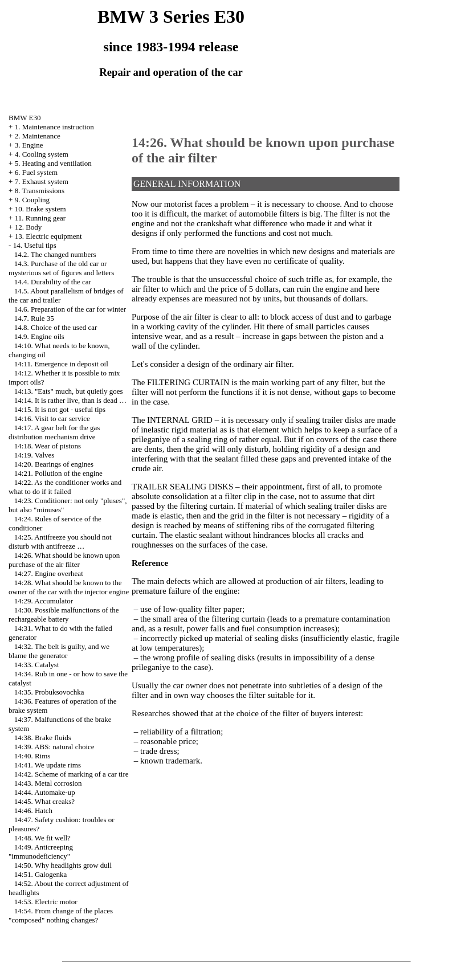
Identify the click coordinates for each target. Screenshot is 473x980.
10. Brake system (40, 209)
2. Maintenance (38, 136)
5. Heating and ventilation (53, 163)
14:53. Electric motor (46, 902)
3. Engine (29, 145)
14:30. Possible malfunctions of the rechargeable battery (64, 614)
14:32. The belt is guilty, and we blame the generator (59, 651)
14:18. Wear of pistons (48, 446)
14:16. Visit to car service (52, 418)
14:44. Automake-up (45, 792)
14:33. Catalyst (37, 665)
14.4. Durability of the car (53, 282)
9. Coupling (32, 200)
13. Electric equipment (48, 236)
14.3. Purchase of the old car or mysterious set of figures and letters (61, 268)
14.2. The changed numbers (55, 254)
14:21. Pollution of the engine (58, 473)
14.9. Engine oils (39, 336)
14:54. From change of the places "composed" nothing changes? (61, 915)
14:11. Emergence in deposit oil (61, 364)
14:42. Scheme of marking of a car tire (72, 774)
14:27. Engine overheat (49, 573)
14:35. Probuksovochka (49, 692)
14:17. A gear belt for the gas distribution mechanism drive (54, 432)
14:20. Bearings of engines (54, 464)
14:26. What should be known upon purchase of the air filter (64, 560)
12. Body (28, 227)
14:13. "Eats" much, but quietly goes (69, 391)
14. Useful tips (35, 245)
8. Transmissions (40, 191)
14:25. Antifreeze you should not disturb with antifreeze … (60, 542)
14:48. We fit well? (42, 838)
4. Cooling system (42, 154)
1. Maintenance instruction (54, 127)
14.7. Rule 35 (34, 318)
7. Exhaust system (42, 181)
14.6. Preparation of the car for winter (70, 309)
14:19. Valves (34, 455)
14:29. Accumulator (44, 601)
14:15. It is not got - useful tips (60, 409)
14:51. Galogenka (40, 874)
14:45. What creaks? (44, 801)
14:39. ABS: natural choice (54, 747)
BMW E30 (25, 118)
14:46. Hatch (33, 810)
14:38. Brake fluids (43, 738)
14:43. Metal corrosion (48, 783)
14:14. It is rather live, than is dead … (70, 400)
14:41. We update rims (48, 765)
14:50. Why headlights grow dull (63, 865)
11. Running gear (40, 218)
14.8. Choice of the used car (56, 327)
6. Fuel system (36, 172)
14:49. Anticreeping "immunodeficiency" (41, 852)
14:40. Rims (32, 756)
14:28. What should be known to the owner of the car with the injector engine (69, 587)
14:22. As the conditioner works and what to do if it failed (65, 487)
